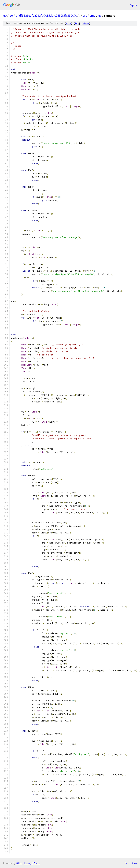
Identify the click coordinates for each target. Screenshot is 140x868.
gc (100, 15)
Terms (37, 863)
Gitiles (19, 863)
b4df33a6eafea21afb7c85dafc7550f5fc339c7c (46, 15)
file (69, 23)
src (85, 15)
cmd (93, 15)
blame (86, 23)
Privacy (28, 863)
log (77, 23)
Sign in (133, 5)
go (5, 15)
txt (127, 863)
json (134, 863)
